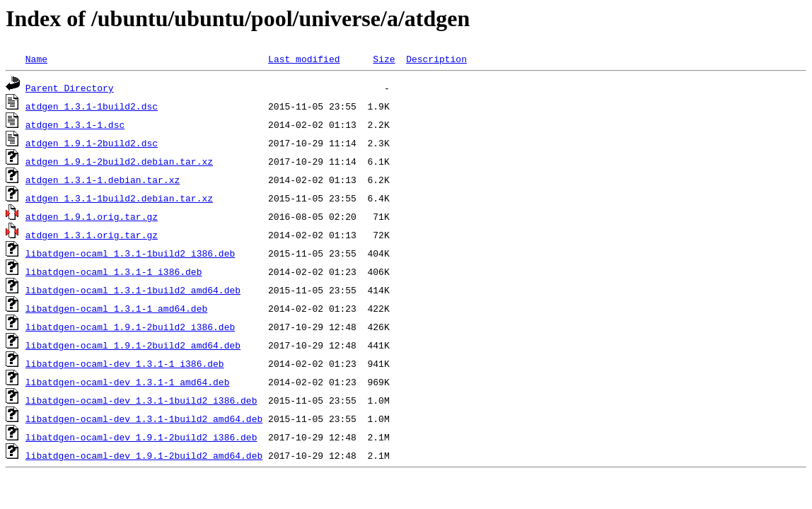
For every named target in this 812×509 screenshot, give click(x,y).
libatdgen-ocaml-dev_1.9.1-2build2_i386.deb (141, 437)
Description (436, 59)
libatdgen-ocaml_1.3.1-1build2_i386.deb (130, 253)
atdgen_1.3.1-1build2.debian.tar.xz (119, 198)
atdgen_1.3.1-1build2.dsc (92, 106)
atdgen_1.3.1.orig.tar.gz (92, 235)
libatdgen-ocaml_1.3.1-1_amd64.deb (116, 308)
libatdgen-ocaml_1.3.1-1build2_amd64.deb (133, 290)
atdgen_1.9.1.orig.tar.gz (92, 216)
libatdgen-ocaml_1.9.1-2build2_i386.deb (130, 327)
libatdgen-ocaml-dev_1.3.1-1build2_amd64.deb (144, 419)
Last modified (304, 59)
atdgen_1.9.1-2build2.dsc (92, 143)
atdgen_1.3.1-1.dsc (75, 124)
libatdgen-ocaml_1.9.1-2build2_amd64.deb (133, 345)
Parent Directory (70, 88)
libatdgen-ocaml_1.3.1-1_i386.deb (114, 271)
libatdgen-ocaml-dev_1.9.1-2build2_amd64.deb (144, 455)
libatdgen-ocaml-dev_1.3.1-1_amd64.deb (128, 382)
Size (384, 59)
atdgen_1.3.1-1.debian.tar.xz (103, 180)
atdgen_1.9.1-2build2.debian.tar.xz (119, 161)
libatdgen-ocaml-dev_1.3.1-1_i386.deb (125, 363)
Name (36, 59)
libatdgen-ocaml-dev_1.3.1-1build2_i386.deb (141, 400)
